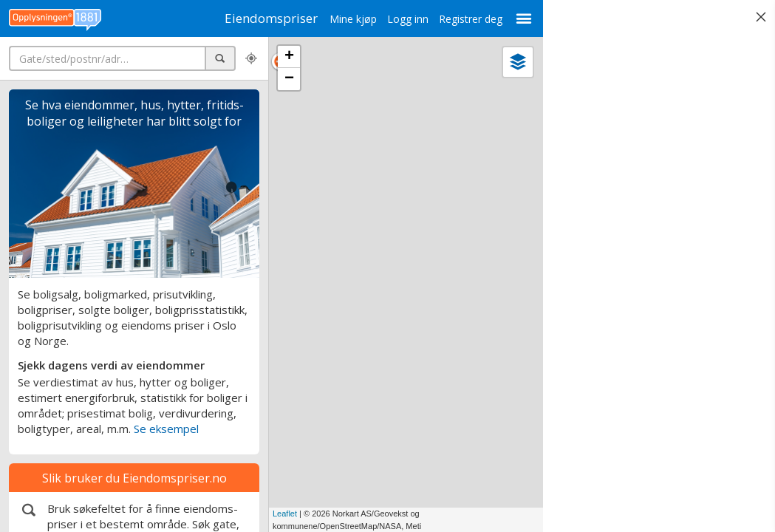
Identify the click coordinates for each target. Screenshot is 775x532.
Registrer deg (463, 19)
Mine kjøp (346, 19)
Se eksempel (166, 429)
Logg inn (400, 19)
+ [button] (289, 57)
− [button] (289, 79)
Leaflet (285, 514)
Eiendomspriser (268, 18)
